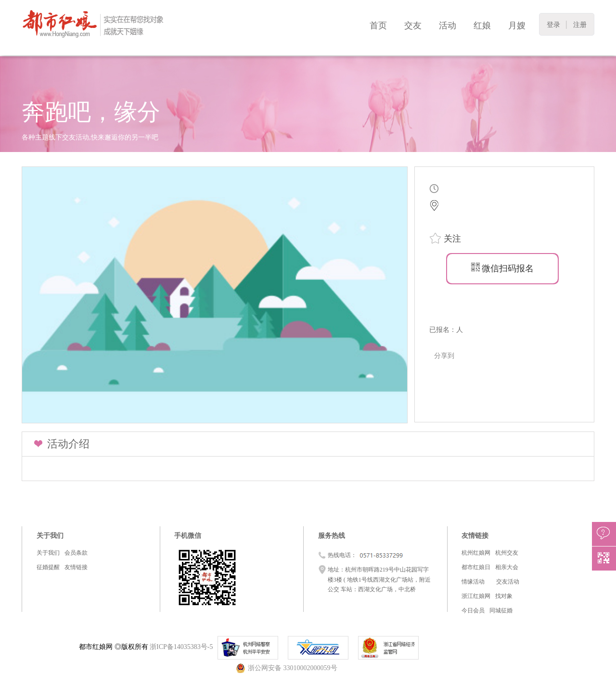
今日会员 (473, 610)
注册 (580, 25)
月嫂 (517, 25)
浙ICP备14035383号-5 (181, 647)
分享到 (444, 356)
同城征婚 (501, 610)
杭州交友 (507, 553)
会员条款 (76, 553)
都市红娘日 (476, 567)
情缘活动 (473, 582)
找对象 (504, 596)
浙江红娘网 (476, 596)
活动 (448, 25)
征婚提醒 (48, 567)
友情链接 (76, 567)
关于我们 (48, 553)
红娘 (482, 25)
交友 (413, 25)
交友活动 (508, 582)
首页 (378, 25)
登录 (553, 25)
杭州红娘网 (476, 553)
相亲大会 (507, 567)
